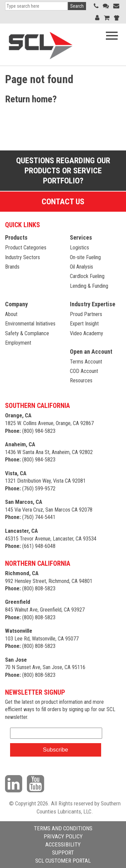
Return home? (31, 99)
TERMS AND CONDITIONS (63, 828)
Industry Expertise (93, 304)
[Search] (36, 6)
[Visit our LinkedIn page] (15, 783)
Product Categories (26, 248)
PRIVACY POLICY (63, 836)
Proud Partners (86, 314)
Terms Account (86, 362)
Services (81, 237)
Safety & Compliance (27, 333)
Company (16, 304)
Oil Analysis (81, 267)
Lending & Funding (89, 286)
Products (16, 237)
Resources (81, 380)
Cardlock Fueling (87, 276)
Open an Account (91, 352)
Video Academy (87, 333)
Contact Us (63, 202)
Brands (12, 267)
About (11, 314)
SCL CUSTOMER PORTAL (63, 861)
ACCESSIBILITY (63, 844)
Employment (18, 343)
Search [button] (77, 6)
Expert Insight (84, 324)
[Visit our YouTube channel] (37, 783)
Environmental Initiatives (30, 324)
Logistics (79, 248)
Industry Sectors (23, 257)
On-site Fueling (85, 257)
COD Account (84, 371)
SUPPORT (63, 853)
